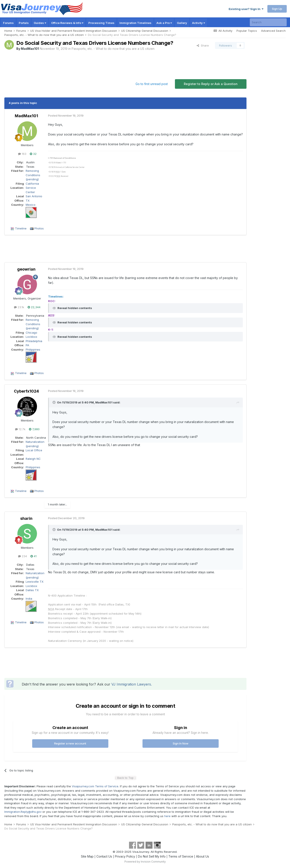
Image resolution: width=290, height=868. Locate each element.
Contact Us (104, 856)
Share (203, 45)
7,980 (34, 429)
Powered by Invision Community (145, 862)
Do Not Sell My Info (152, 856)
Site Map (87, 856)
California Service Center (32, 188)
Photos (39, 228)
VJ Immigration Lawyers (131, 684)
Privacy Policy (125, 856)
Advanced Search (273, 31)
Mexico (31, 205)
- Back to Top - (125, 778)
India (29, 599)
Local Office (34, 450)
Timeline (21, 228)
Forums (8, 23)
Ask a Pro (164, 23)
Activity (199, 23)
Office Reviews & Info (67, 23)
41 (34, 556)
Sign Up (277, 9)
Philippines (33, 350)
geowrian (26, 269)
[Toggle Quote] (54, 402)
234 (23, 556)
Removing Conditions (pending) (33, 175)
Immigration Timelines (135, 23)
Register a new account (70, 743)
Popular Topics (247, 31)
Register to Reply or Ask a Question (211, 84)
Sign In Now (181, 743)
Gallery (182, 23)
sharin (26, 518)
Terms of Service (181, 856)
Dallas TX (32, 590)
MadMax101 (30, 49)
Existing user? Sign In (246, 9)
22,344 (34, 307)
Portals (24, 23)
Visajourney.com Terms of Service (95, 786)
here (167, 816)
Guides (40, 23)
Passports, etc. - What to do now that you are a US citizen (113, 49)
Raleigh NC (33, 459)
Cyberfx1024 (26, 391)
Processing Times (101, 23)
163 (22, 154)
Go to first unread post (152, 84)
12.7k (20, 429)
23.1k (19, 307)
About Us (203, 856)
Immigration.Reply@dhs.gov (23, 812)
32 (33, 154)
